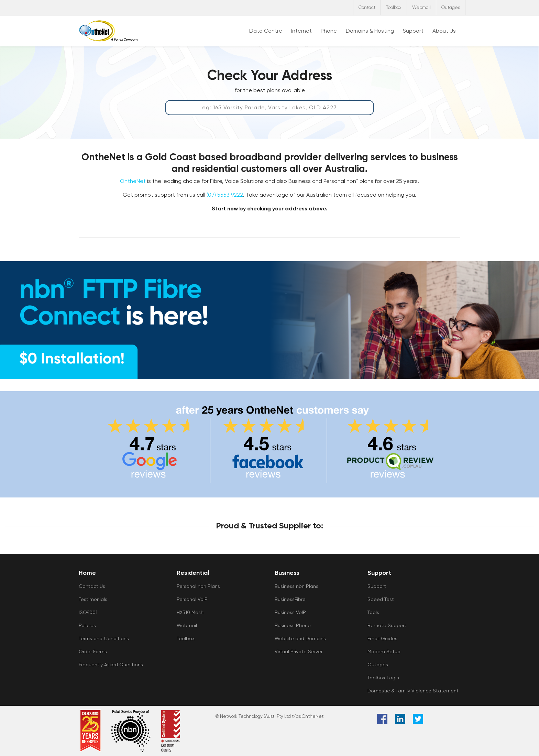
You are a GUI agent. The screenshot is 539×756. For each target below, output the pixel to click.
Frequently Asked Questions (111, 665)
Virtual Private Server (299, 651)
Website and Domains (300, 638)
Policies (87, 625)
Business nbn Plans (296, 586)
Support (377, 586)
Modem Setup (384, 651)
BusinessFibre (290, 599)
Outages (451, 7)
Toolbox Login (383, 678)
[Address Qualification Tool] (269, 108)
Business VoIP (290, 612)
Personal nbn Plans (198, 586)
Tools (373, 612)
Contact (367, 7)
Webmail (421, 7)
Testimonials (93, 599)
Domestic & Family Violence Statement (413, 691)
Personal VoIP (192, 599)
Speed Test (381, 599)
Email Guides (382, 638)
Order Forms (93, 651)
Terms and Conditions (104, 638)
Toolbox (394, 7)
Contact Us (92, 586)
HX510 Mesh (190, 612)
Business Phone (293, 625)
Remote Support (387, 625)
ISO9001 (88, 612)
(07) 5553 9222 (225, 195)
